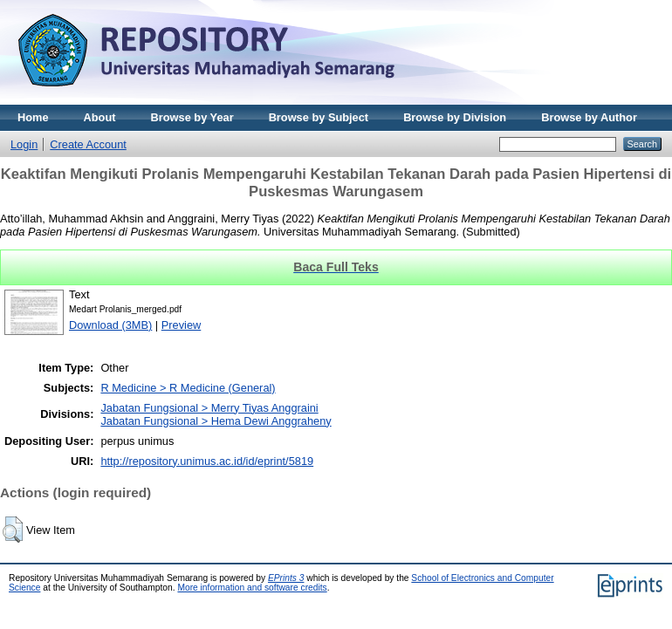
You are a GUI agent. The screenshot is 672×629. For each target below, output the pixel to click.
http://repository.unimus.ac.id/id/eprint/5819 (207, 461)
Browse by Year (192, 117)
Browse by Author (589, 117)
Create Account (88, 144)
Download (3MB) (110, 325)
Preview (182, 325)
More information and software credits (252, 588)
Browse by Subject (319, 117)
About (100, 117)
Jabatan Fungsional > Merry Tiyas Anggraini (209, 408)
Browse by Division (455, 117)
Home (33, 117)
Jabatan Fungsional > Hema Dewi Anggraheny (216, 421)
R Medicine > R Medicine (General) (188, 388)
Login (24, 144)
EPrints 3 (286, 578)
